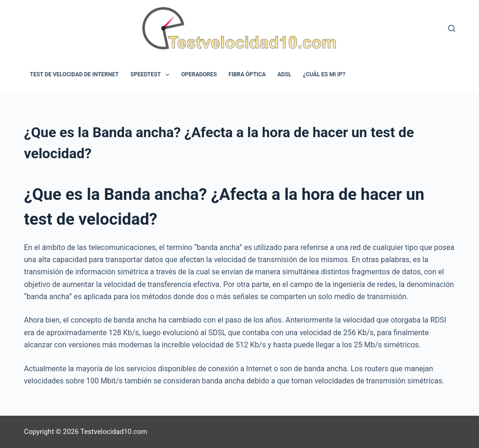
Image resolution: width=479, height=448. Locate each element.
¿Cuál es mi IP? (324, 74)
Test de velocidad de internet (74, 74)
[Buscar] (452, 28)
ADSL (284, 74)
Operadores (199, 74)
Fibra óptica (247, 74)
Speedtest (152, 75)
